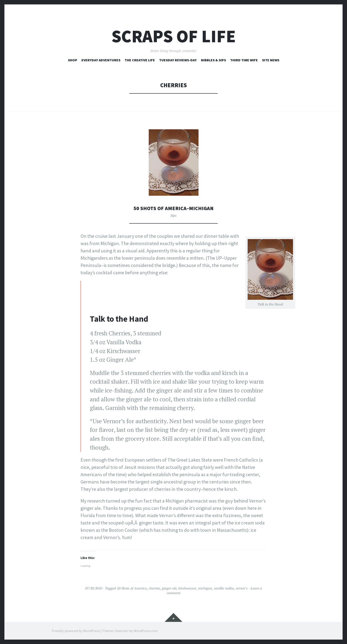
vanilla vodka (224, 588)
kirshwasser (187, 588)
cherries (154, 588)
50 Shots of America (132, 588)
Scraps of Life (174, 36)
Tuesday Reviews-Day (178, 60)
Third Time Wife (244, 60)
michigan (205, 588)
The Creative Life (140, 60)
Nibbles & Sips (213, 60)
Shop (73, 60)
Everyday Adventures (101, 60)
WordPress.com (146, 631)
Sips (173, 215)
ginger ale (169, 588)
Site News (271, 60)
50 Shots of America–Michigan (174, 208)
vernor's (242, 588)
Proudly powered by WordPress (76, 631)
